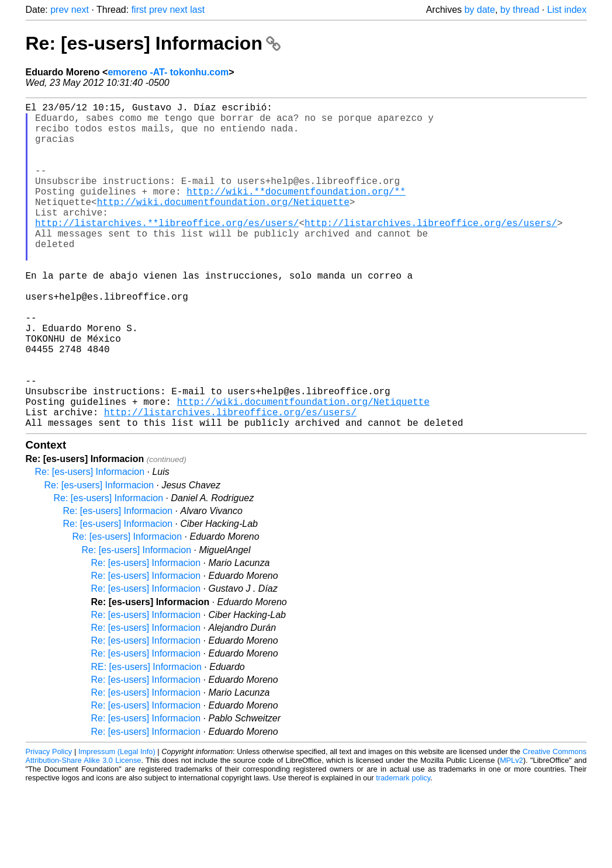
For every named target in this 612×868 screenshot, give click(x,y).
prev (59, 10)
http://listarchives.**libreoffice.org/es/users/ (167, 251)
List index (567, 10)
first (139, 10)
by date (479, 10)
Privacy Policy (49, 824)
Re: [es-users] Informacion (153, 43)
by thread (520, 10)
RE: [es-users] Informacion (146, 739)
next (80, 10)
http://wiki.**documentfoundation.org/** (296, 212)
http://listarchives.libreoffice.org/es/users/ (431, 251)
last (197, 10)
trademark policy (403, 850)
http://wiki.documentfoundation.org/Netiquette (223, 225)
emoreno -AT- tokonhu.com (168, 72)
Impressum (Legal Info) (117, 824)
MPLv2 (511, 833)
